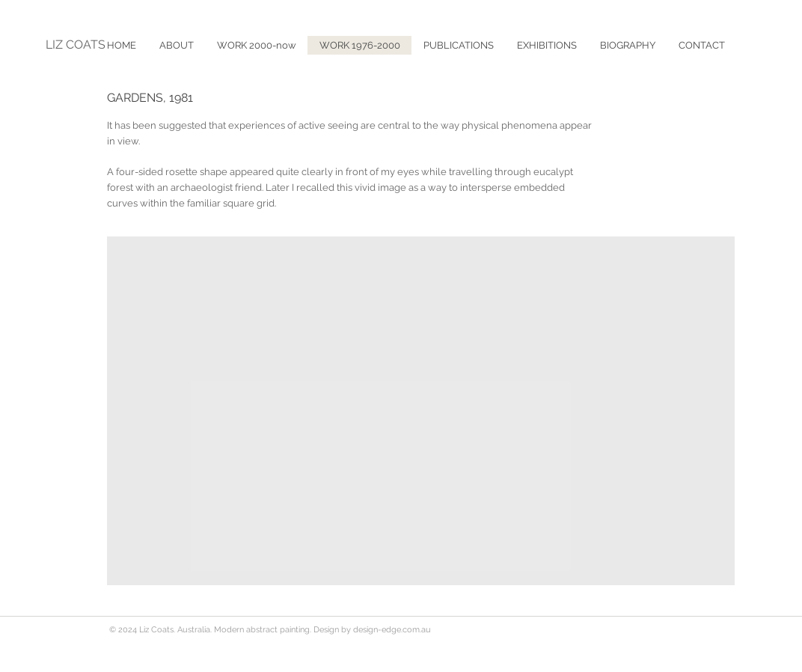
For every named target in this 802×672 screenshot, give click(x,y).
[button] (458, 45)
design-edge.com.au (392, 630)
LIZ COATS (76, 45)
